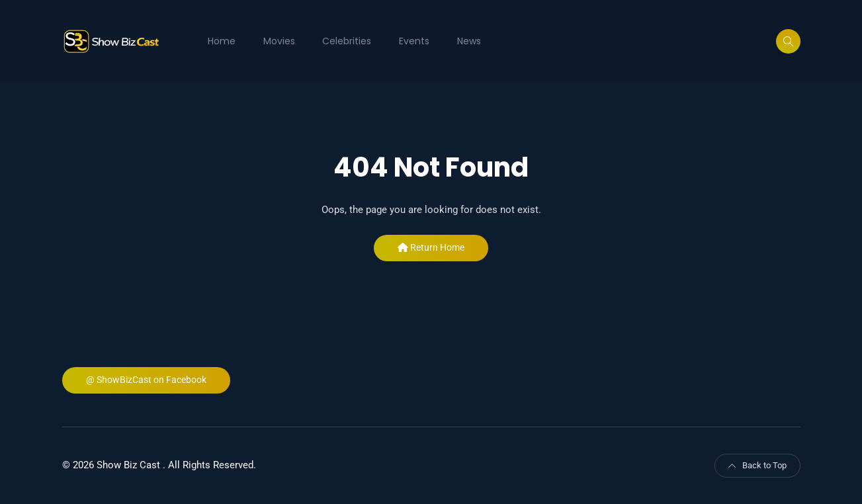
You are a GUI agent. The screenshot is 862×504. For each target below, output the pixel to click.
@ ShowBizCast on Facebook (146, 380)
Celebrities (347, 41)
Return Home (431, 247)
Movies (279, 41)
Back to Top (757, 465)
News (469, 41)
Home (222, 41)
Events (414, 41)
